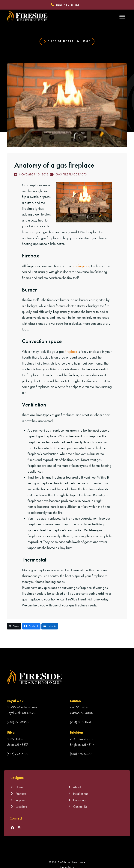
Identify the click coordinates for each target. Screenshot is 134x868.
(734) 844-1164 (80, 722)
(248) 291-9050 (18, 722)
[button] (14, 626)
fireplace (71, 352)
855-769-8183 (68, 5)
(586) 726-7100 (18, 754)
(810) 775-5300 (81, 754)
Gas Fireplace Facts (71, 174)
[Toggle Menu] (122, 17)
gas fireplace (81, 266)
